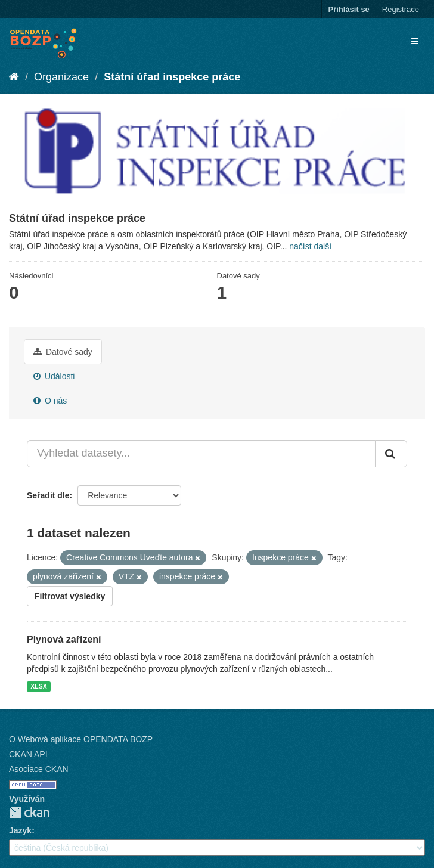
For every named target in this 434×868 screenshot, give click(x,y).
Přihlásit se (348, 9)
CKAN (29, 812)
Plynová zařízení (64, 639)
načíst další (310, 246)
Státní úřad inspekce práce (172, 77)
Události (54, 376)
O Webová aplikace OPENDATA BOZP (81, 739)
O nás (50, 401)
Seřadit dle (48, 495)
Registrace (401, 9)
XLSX (38, 686)
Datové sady (63, 352)
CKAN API (28, 754)
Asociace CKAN (39, 769)
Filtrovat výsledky (70, 596)
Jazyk (20, 830)
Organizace (61, 77)
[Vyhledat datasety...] (201, 454)
